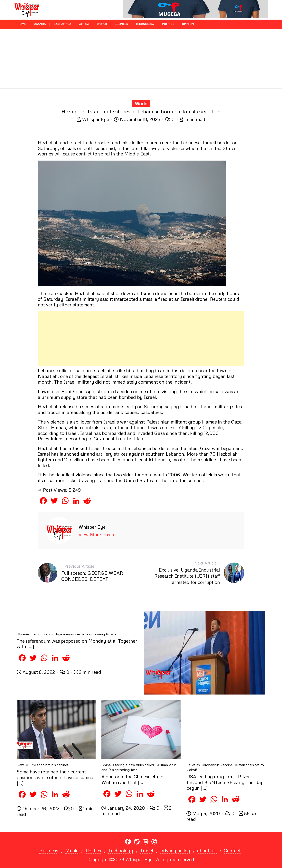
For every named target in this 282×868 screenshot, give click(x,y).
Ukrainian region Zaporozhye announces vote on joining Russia (66, 634)
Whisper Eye (94, 119)
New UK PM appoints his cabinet (42, 765)
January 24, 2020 (124, 808)
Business (49, 851)
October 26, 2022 (39, 808)
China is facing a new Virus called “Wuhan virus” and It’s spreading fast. (140, 767)
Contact (232, 851)
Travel (147, 851)
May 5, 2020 (204, 813)
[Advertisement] (141, 59)
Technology (121, 851)
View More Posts (96, 535)
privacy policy (175, 851)
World (141, 103)
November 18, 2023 (138, 119)
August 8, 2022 (36, 672)
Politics (93, 851)
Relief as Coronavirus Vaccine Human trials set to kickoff (225, 767)
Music (72, 851)
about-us (207, 851)
